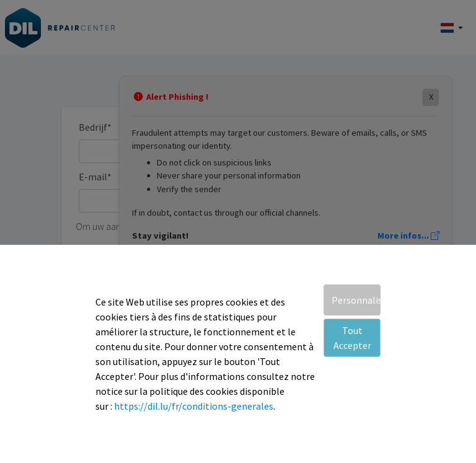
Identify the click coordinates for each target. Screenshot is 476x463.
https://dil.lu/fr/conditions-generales (194, 406)
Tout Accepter (352, 338)
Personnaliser (356, 300)
